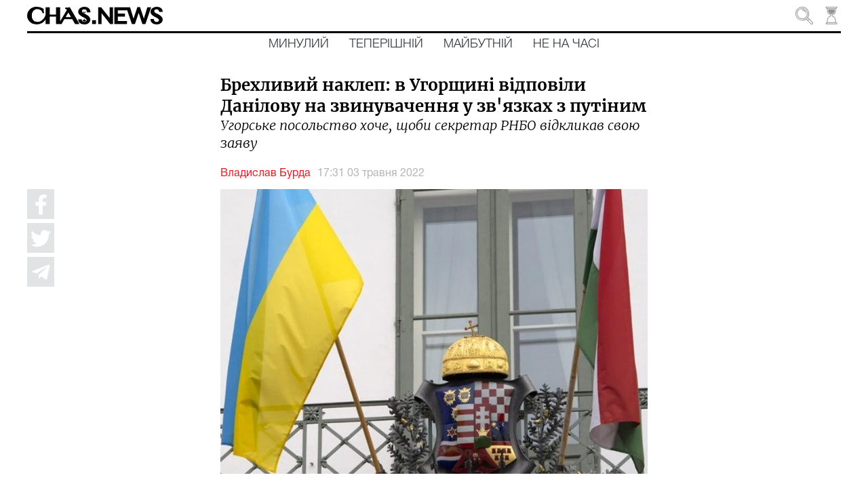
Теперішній (386, 44)
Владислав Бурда (265, 174)
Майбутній (478, 44)
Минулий (299, 44)
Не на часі (566, 44)
